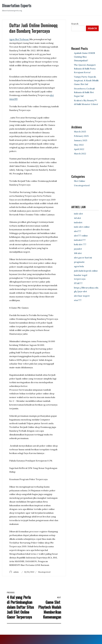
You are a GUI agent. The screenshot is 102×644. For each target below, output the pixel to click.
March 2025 (80, 132)
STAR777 (78, 283)
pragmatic (79, 262)
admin (16, 572)
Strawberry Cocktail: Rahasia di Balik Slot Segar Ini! (84, 92)
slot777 (77, 231)
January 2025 (81, 140)
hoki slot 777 (80, 244)
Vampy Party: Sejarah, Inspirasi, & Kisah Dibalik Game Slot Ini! (86, 80)
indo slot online (82, 227)
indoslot (78, 222)
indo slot (78, 214)
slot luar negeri (82, 296)
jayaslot (78, 249)
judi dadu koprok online (86, 271)
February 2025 (81, 136)
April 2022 (79, 149)
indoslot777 (80, 240)
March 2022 (80, 154)
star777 (78, 300)
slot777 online (81, 236)
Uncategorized (44, 572)
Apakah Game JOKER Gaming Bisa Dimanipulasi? (84, 57)
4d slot (77, 218)
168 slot (78, 253)
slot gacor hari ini (83, 258)
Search (75, 24)
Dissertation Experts (17, 6)
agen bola (79, 266)
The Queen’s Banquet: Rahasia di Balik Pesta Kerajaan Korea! (85, 69)
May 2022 (79, 145)
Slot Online (80, 181)
